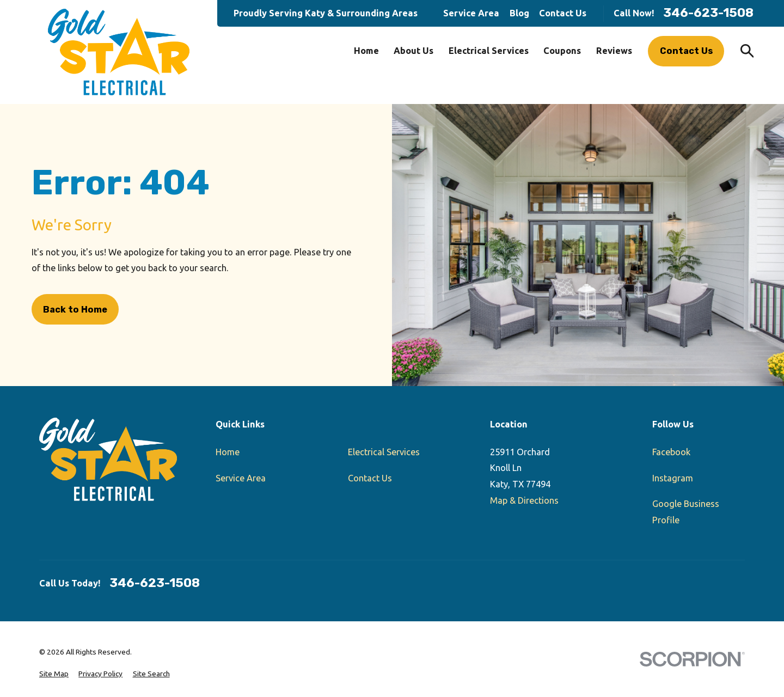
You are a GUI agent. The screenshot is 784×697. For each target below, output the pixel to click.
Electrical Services (384, 452)
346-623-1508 (708, 13)
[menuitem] (54, 674)
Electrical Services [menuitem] (489, 51)
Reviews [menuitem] (614, 51)
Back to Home (75, 310)
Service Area (471, 13)
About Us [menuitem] (414, 51)
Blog (519, 13)
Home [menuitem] (366, 51)
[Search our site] (747, 51)
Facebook (671, 452)
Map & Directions (524, 500)
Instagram (673, 478)
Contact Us (563, 13)
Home (228, 452)
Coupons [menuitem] (562, 51)
